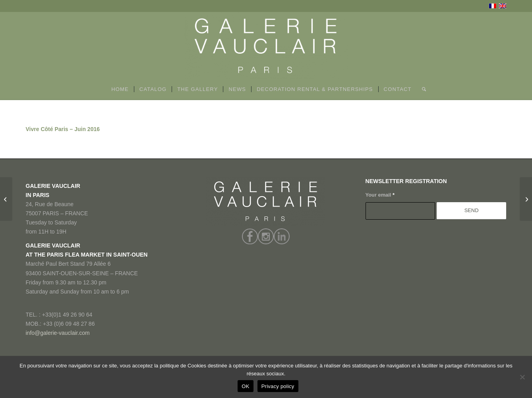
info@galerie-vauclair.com (58, 333)
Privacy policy (278, 386)
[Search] (421, 89)
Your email (380, 195)
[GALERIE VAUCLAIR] (266, 46)
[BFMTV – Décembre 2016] (6, 199)
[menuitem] (120, 89)
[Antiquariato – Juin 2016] (526, 199)
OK (245, 386)
